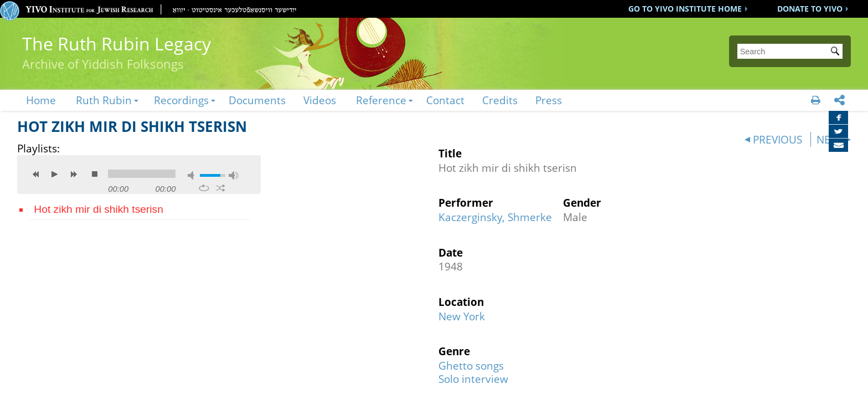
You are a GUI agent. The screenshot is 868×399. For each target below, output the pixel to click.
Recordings (181, 100)
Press (549, 100)
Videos (320, 100)
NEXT (830, 139)
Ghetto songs (471, 365)
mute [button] (193, 175)
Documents (257, 100)
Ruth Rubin (104, 100)
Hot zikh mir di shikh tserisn (99, 209)
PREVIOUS (777, 139)
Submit (837, 52)
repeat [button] (204, 188)
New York (462, 316)
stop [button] (95, 174)
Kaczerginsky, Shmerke (495, 217)
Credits (500, 100)
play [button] (55, 174)
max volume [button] (234, 175)
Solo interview (473, 379)
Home (41, 100)
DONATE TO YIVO (810, 9)
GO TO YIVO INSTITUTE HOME (685, 9)
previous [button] (36, 174)
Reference (381, 100)
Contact (445, 100)
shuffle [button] (221, 188)
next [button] (74, 174)
